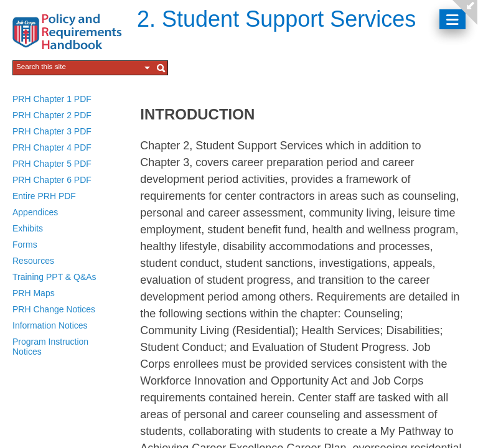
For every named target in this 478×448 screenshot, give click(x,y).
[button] (148, 68)
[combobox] (78, 67)
